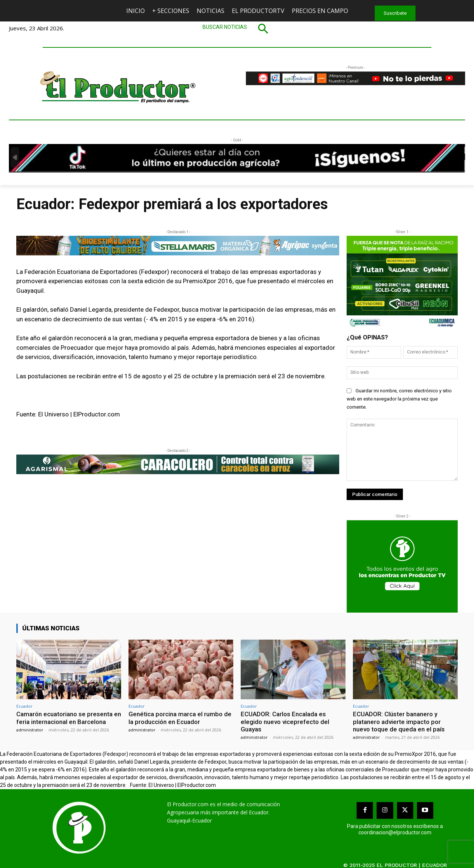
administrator (30, 730)
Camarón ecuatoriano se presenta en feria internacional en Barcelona (69, 718)
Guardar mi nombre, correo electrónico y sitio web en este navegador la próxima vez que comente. (399, 399)
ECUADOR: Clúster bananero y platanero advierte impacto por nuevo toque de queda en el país (399, 722)
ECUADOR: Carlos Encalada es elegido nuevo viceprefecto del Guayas (285, 722)
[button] (237, 29)
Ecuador (24, 706)
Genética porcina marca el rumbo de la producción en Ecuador (180, 718)
